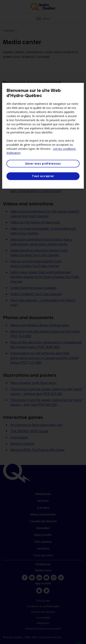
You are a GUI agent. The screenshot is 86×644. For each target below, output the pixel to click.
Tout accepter (43, 176)
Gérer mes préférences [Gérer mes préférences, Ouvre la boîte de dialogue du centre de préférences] (43, 164)
